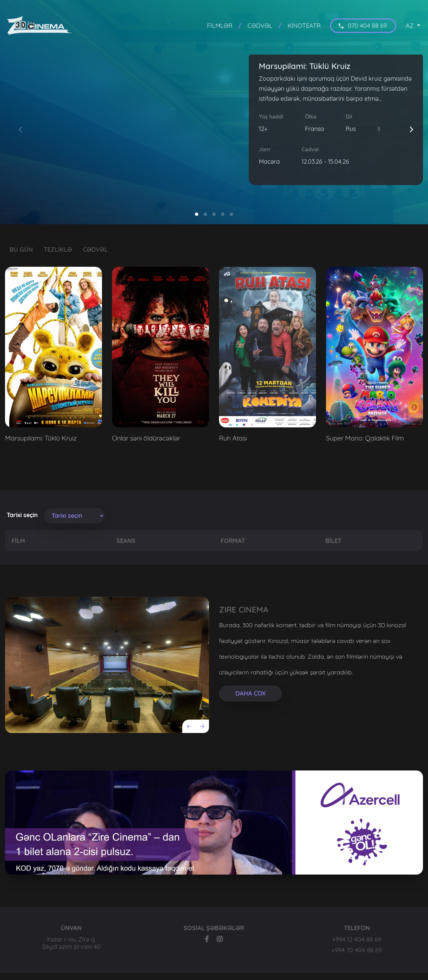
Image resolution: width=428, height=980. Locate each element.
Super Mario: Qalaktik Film (365, 438)
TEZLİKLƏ (58, 250)
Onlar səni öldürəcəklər (146, 438)
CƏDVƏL (95, 250)
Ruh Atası (233, 438)
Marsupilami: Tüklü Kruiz (41, 438)
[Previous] (189, 726)
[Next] (412, 131)
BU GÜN (21, 250)
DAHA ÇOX (250, 693)
